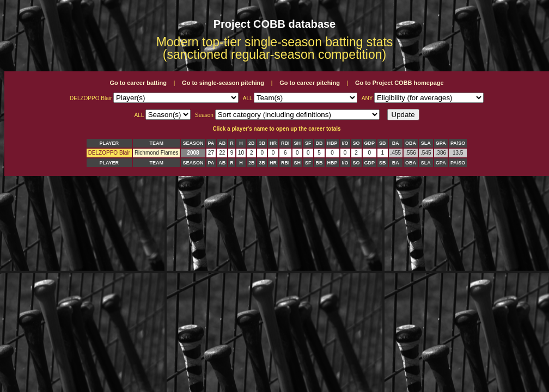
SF (308, 143)
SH (298, 143)
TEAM (156, 143)
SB (383, 143)
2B (252, 143)
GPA (441, 143)
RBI (285, 143)
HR (273, 143)
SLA (426, 143)
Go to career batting (138, 83)
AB (222, 143)
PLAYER (109, 143)
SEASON (193, 143)
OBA (411, 143)
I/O (345, 143)
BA (396, 143)
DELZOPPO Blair (109, 153)
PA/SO (458, 143)
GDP (370, 143)
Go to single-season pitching (223, 83)
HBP (333, 143)
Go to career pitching (310, 83)
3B (262, 143)
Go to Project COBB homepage (399, 83)
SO (356, 143)
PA (211, 143)
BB (319, 143)
